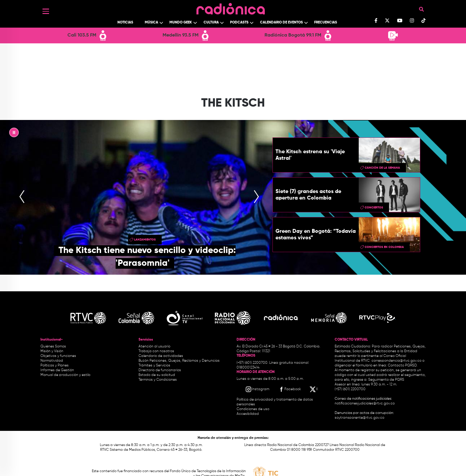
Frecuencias (326, 23)
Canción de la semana (382, 168)
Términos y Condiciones (158, 380)
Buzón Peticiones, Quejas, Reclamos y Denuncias (179, 361)
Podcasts (239, 23)
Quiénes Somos (53, 347)
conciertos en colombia (384, 247)
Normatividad (52, 361)
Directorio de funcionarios (160, 370)
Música (151, 23)
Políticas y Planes (55, 366)
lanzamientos (145, 240)
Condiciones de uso (253, 409)
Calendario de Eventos (281, 23)
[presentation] (22, 197)
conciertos (374, 208)
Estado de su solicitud (157, 375)
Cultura (211, 23)
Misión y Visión (52, 351)
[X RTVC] (314, 389)
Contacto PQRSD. (403, 366)
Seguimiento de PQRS (386, 380)
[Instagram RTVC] (257, 389)
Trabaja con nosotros (156, 351)
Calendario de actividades (161, 356)
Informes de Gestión (57, 370)
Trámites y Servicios (154, 366)
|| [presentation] (14, 134)
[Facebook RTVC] (289, 389)
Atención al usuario (154, 347)
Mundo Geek (181, 23)
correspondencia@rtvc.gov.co (396, 361)
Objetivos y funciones (58, 356)
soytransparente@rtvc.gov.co (359, 418)
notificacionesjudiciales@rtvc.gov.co (365, 404)
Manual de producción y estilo (65, 375)
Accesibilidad (248, 414)
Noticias (125, 23)
